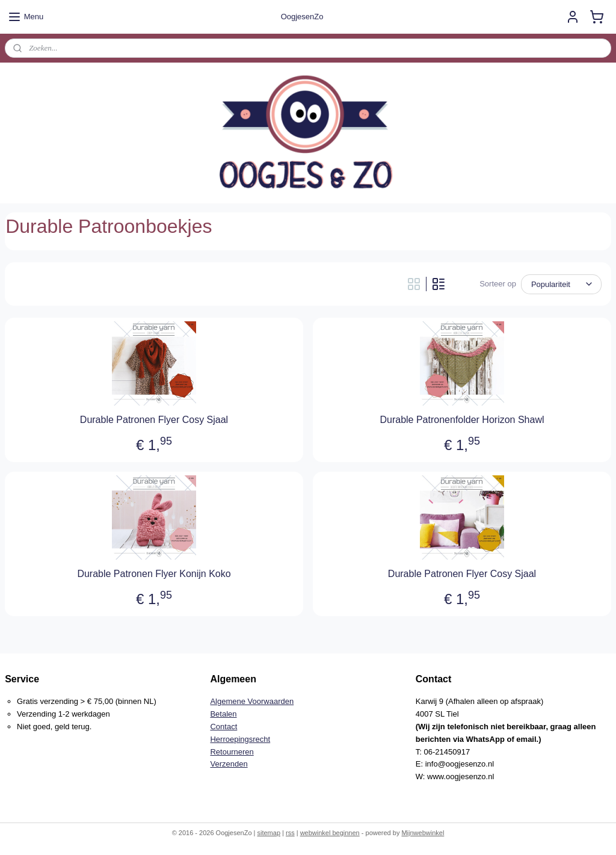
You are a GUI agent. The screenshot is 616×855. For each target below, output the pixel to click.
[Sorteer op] (561, 284)
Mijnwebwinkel (423, 833)
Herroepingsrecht (240, 739)
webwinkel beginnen (330, 833)
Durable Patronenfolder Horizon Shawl (462, 420)
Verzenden (229, 764)
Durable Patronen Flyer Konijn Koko (154, 574)
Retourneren (232, 752)
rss (290, 833)
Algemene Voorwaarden (252, 701)
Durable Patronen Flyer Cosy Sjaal (154, 420)
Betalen (223, 714)
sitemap (269, 833)
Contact (223, 727)
